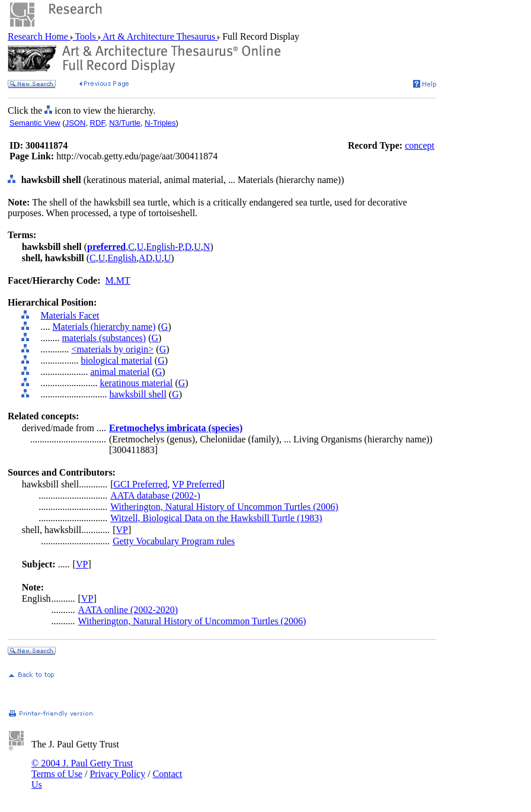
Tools (86, 36)
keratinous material (136, 383)
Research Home (39, 36)
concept (420, 145)
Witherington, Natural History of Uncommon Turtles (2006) (224, 507)
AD (145, 258)
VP (121, 530)
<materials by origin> (112, 349)
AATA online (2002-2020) (128, 610)
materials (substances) (104, 338)
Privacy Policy (117, 774)
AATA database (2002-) (155, 495)
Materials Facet (70, 315)
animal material (120, 372)
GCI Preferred (140, 484)
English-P (164, 247)
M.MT (118, 280)
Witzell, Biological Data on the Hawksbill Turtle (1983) (216, 518)
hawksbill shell (137, 394)
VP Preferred (196, 484)
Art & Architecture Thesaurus (159, 36)
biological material (116, 360)
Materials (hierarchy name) (104, 327)
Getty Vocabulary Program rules (174, 541)
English (122, 258)
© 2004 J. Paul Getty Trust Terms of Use (82, 768)
